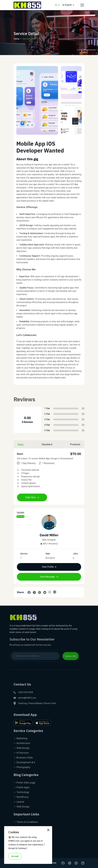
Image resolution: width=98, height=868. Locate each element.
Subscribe (65, 656)
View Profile (49, 567)
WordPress (21, 803)
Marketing (20, 744)
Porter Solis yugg (24, 789)
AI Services (21, 759)
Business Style (23, 764)
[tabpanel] (49, 477)
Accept (15, 856)
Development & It (24, 768)
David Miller (49, 535)
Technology (21, 798)
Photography (22, 773)
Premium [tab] (75, 444)
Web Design (22, 754)
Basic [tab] (21, 444)
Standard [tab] (47, 444)
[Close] (48, 830)
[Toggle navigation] (82, 5)
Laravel (19, 808)
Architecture (22, 749)
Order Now (32, 497)
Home (16, 39)
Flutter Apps (22, 793)
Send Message (49, 577)
